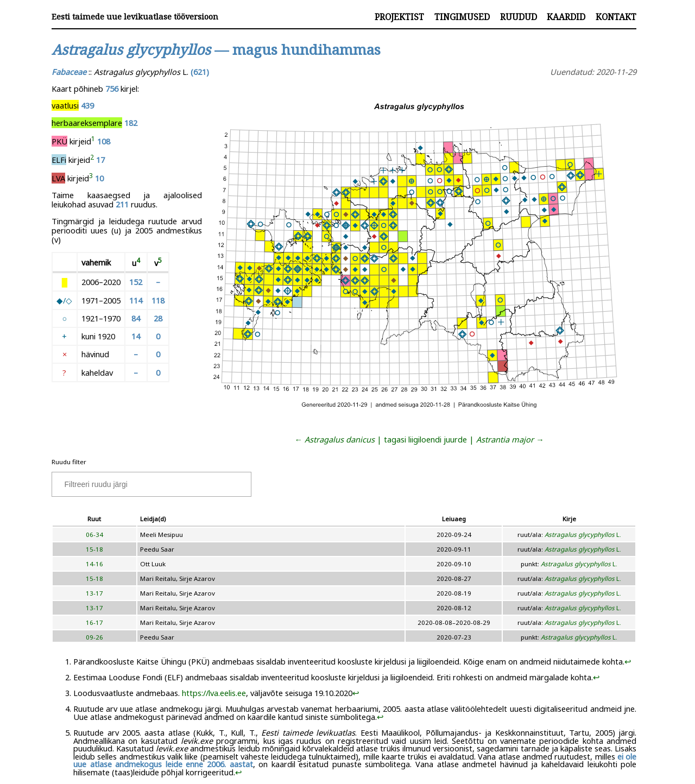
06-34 (94, 535)
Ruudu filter (69, 462)
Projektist (399, 17)
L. (583, 535)
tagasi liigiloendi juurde (425, 439)
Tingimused (462, 17)
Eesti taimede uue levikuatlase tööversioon (135, 17)
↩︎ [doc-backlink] (628, 661)
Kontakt (616, 17)
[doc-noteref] (93, 141)
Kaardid (566, 17)
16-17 (94, 622)
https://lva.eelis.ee (214, 693)
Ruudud (519, 17)
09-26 (94, 637)
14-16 (94, 564)
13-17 (94, 593)
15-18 (94, 549)
